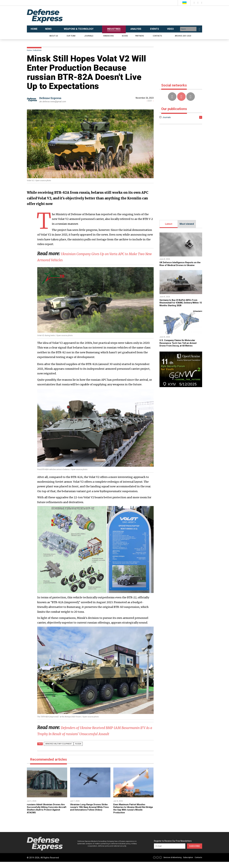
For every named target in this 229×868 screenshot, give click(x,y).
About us (54, 36)
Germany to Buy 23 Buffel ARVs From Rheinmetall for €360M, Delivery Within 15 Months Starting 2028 (181, 303)
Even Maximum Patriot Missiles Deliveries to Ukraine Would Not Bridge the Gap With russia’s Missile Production (133, 814)
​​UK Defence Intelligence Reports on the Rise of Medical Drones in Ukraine (180, 264)
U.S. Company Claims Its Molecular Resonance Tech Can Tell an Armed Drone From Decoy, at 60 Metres (179, 343)
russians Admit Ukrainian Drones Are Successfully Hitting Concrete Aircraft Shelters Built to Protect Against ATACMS (46, 814)
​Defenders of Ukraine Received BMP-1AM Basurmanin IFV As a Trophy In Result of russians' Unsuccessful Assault (90, 734)
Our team (71, 36)
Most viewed (187, 224)
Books (125, 36)
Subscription (188, 864)
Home (29, 50)
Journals (89, 36)
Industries (37, 50)
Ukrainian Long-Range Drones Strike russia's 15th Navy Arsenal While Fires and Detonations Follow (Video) (89, 814)
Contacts (157, 36)
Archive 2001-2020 (183, 36)
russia (76, 750)
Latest (169, 224)
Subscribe (195, 852)
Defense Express (51, 98)
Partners (140, 36)
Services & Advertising (172, 864)
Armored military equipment (58, 750)
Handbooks (108, 36)
